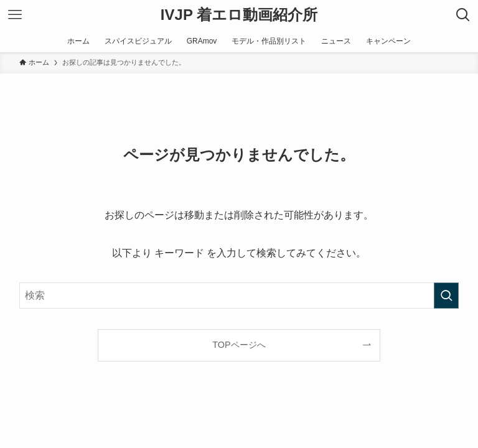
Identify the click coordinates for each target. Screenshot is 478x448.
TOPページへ (239, 345)
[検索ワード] (239, 296)
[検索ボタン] (463, 15)
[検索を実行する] (446, 296)
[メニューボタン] (15, 15)
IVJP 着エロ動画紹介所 (239, 15)
